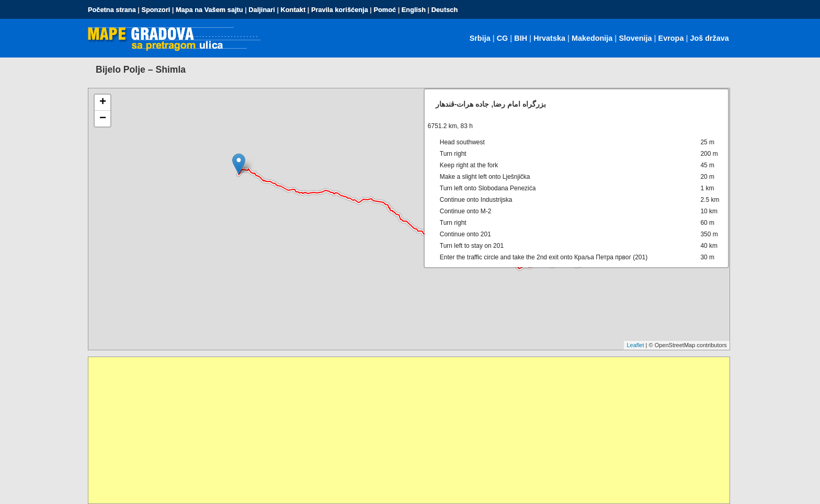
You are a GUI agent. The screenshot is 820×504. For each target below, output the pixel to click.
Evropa (671, 38)
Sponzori (156, 10)
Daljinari (262, 10)
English (414, 10)
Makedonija (592, 38)
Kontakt (293, 10)
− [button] (103, 119)
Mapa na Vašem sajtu (209, 10)
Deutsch (445, 10)
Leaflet (635, 345)
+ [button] (103, 102)
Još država (709, 38)
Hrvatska (549, 38)
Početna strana (112, 10)
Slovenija (635, 38)
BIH (521, 38)
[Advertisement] (402, 430)
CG (503, 38)
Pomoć (385, 10)
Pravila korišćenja (340, 10)
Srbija (480, 38)
